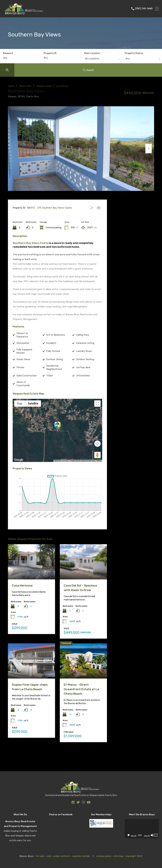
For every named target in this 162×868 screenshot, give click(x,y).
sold (49, 856)
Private (20, 379)
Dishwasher (23, 355)
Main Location (92, 53)
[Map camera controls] (97, 455)
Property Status (134, 53)
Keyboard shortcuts (61, 473)
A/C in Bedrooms (56, 347)
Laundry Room (84, 363)
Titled (50, 387)
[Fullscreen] (156, 835)
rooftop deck (83, 379)
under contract (62, 856)
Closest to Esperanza (22, 347)
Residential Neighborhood (54, 379)
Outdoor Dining (55, 371)
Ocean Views (23, 371)
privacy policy (104, 856)
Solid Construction (27, 387)
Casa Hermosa (22, 597)
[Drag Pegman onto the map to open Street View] (97, 467)
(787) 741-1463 (144, 9)
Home (11, 86)
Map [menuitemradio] (20, 415)
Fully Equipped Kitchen (24, 363)
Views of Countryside (23, 395)
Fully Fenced (53, 363)
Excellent (51, 355)
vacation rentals (81, 856)
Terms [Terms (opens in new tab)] (99, 472)
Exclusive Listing (85, 355)
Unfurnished (83, 387)
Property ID (50, 53)
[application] (142, 829)
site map (118, 856)
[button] (57, 438)
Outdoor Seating (85, 371)
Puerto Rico (25, 86)
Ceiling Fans (83, 347)
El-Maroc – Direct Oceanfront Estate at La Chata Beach (81, 701)
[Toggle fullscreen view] (97, 415)
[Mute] (152, 835)
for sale (40, 856)
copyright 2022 (134, 856)
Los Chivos (62, 86)
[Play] (129, 835)
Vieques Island (44, 86)
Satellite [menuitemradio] (33, 415)
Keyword (8, 53)
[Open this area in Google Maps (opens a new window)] (19, 472)
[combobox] (101, 59)
